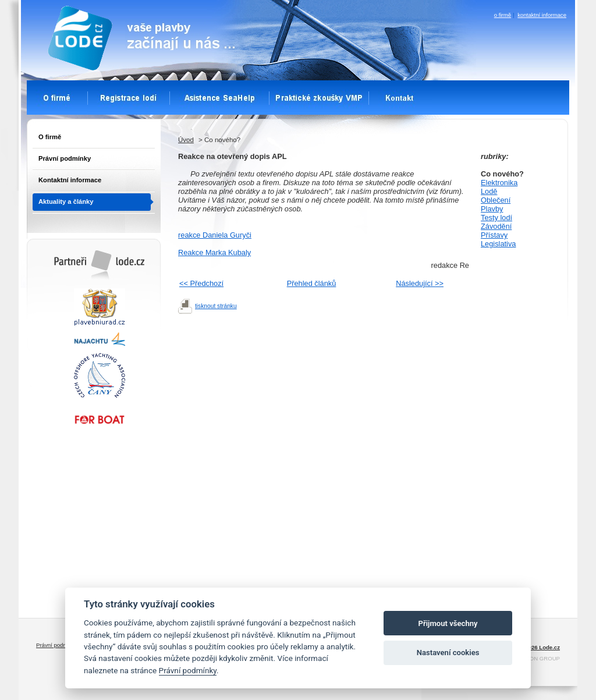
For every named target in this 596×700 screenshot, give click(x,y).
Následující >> (420, 283)
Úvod (186, 140)
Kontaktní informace (70, 180)
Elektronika (499, 183)
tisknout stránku (216, 306)
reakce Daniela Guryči (215, 235)
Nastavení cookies (448, 653)
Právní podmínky (65, 158)
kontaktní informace (542, 15)
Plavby (492, 209)
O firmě (50, 137)
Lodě (489, 191)
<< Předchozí (201, 283)
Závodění (496, 226)
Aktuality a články (66, 201)
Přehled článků (312, 283)
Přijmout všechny (448, 623)
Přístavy (494, 235)
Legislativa (498, 244)
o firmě (503, 15)
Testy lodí (496, 218)
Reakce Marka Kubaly (214, 252)
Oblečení (496, 200)
